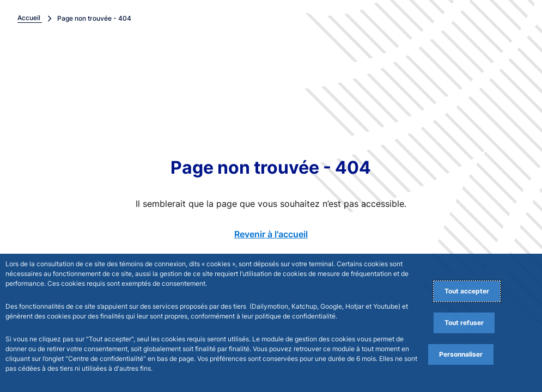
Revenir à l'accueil (271, 234)
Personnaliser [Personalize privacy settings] (461, 354)
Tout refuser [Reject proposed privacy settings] (464, 323)
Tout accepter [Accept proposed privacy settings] (467, 291)
